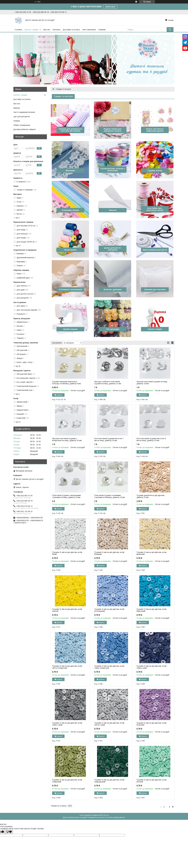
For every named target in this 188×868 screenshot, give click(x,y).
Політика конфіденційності (116, 817)
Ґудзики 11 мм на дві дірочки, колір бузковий (152, 724)
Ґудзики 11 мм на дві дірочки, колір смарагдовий (109, 781)
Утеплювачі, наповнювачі (70, 289)
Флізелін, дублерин (113, 289)
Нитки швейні (70, 250)
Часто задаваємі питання (24, 112)
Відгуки (17, 108)
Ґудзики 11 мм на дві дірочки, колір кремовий (152, 553)
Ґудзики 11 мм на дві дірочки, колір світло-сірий (109, 724)
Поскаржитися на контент (96, 817)
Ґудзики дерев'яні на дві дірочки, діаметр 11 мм (151, 496)
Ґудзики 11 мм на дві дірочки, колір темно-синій (152, 667)
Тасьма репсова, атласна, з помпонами (113, 170)
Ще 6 (18, 218)
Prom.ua (106, 815)
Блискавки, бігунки (70, 210)
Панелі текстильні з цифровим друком (155, 130)
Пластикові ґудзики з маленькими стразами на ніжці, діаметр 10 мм (66, 496)
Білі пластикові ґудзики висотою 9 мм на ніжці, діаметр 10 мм (151, 439)
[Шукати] (170, 30)
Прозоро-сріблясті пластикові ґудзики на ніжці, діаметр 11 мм (108, 383)
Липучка (113, 210)
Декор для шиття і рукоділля (113, 249)
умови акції (110, 7)
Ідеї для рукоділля (22, 116)
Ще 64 (18, 422)
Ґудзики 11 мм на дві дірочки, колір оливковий (67, 781)
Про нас (47, 30)
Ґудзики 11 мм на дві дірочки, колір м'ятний (152, 781)
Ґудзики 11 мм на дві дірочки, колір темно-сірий (67, 724)
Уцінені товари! (155, 329)
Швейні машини (70, 329)
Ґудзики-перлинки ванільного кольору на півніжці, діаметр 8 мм (66, 383)
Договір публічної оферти (25, 129)
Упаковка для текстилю (155, 289)
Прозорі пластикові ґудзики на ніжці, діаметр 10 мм (152, 383)
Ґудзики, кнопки (155, 171)
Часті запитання (89, 30)
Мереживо (70, 171)
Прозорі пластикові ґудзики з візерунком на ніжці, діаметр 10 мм (67, 439)
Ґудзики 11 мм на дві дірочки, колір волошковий (109, 610)
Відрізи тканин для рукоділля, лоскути (113, 130)
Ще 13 (18, 246)
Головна (18, 30)
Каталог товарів (31, 30)
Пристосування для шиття (155, 250)
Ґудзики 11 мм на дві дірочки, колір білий (67, 553)
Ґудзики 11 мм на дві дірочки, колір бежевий (109, 553)
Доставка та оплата (71, 30)
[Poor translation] (9, 832)
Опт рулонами (113, 329)
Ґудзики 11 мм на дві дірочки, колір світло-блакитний (67, 667)
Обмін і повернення (22, 125)
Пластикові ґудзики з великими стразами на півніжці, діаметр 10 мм (110, 496)
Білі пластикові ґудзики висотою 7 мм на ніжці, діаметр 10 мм (109, 439)
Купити (60, 395)
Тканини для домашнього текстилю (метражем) (70, 130)
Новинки (102, 30)
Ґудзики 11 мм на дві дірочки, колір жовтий (67, 610)
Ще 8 (18, 394)
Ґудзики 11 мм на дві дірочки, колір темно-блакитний (109, 667)
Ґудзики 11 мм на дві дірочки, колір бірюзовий (152, 610)
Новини (17, 121)
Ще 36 (18, 366)
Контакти (56, 30)
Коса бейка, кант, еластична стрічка (155, 209)
